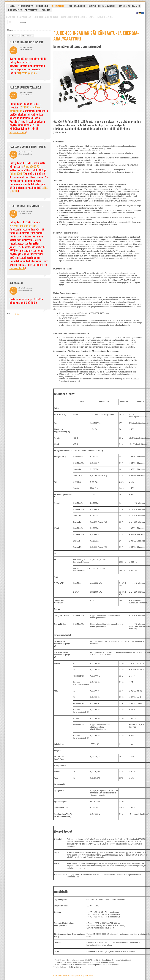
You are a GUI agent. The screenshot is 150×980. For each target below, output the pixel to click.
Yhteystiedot (32, 10)
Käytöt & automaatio (129, 6)
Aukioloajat (16, 283)
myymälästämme (18, 132)
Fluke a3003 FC (32, 166)
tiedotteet (14, 36)
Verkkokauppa (26, 6)
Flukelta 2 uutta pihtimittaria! (28, 147)
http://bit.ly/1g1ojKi (27, 73)
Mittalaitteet (58, 6)
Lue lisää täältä (17, 268)
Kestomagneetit (77, 6)
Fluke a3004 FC (17, 174)
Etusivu (11, 6)
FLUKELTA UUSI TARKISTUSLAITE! (26, 206)
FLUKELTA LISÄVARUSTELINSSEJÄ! (27, 42)
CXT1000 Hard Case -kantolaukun (26, 109)
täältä (45, 188)
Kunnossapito (15, 10)
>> (18, 314)
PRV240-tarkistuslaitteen (23, 226)
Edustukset (42, 6)
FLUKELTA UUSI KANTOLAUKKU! (25, 87)
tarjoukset (27, 36)
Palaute (46, 10)
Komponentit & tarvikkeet (102, 6)
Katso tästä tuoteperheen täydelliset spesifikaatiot (73, 975)
